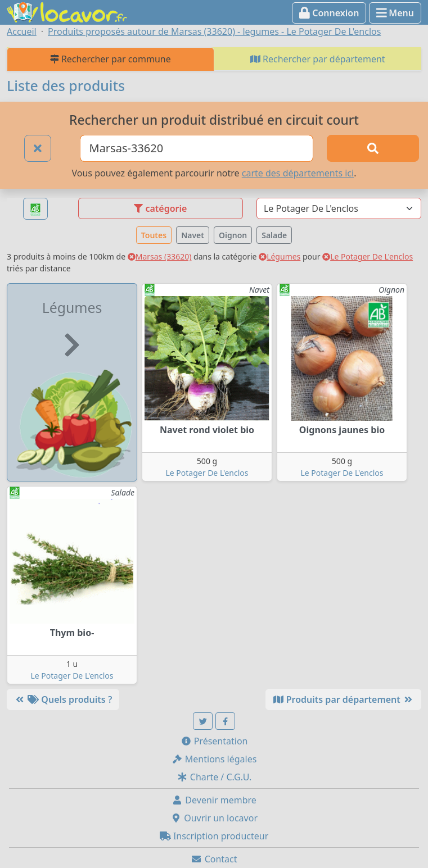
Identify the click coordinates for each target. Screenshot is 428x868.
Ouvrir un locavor (214, 818)
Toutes (154, 235)
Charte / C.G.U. (214, 777)
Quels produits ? (63, 699)
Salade (274, 235)
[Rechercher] (373, 148)
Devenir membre (214, 800)
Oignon (233, 235)
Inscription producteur (214, 836)
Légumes (280, 256)
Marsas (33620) (160, 256)
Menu (395, 13)
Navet (193, 235)
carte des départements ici (298, 173)
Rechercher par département (318, 59)
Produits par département (343, 699)
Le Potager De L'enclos (368, 256)
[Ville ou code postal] (197, 148)
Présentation (214, 741)
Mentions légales (214, 759)
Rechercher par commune (111, 59)
